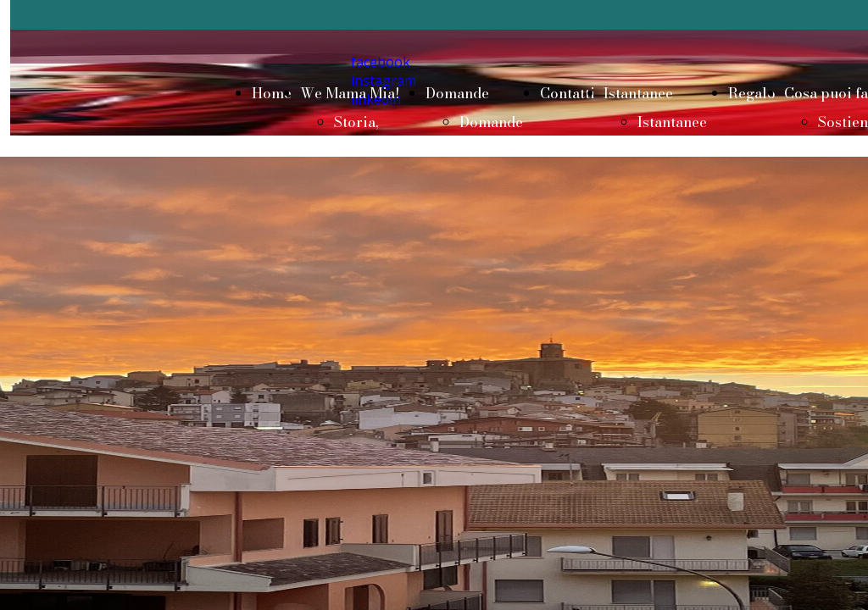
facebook (381, 62)
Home (272, 93)
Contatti (568, 93)
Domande (457, 93)
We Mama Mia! (350, 93)
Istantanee (638, 93)
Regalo (752, 93)
